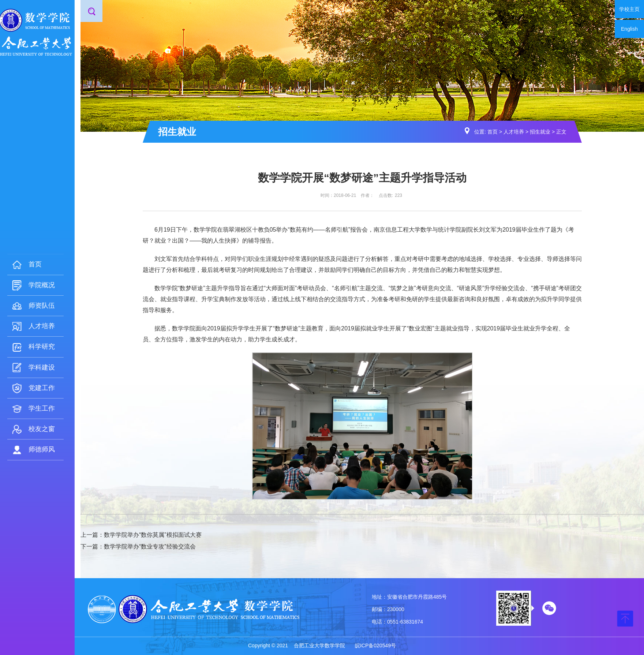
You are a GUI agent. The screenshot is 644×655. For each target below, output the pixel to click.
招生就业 (540, 132)
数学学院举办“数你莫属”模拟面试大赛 (153, 535)
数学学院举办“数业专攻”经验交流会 (150, 547)
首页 (493, 132)
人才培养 (514, 132)
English (629, 29)
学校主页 (629, 9)
